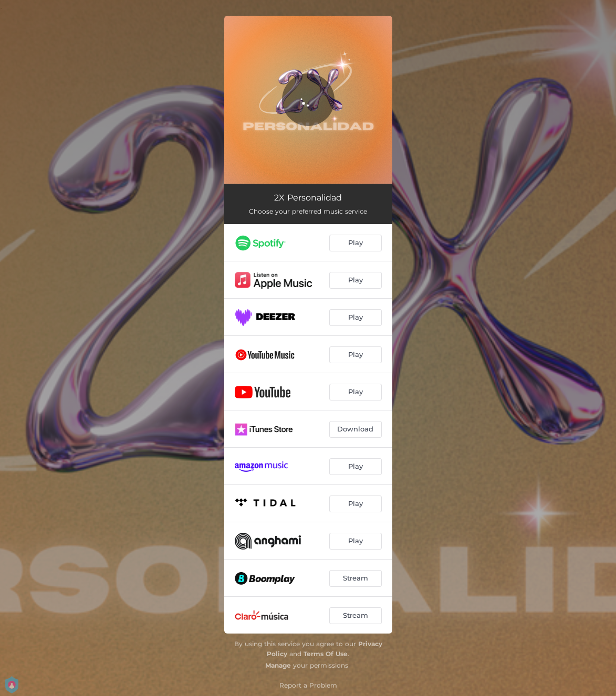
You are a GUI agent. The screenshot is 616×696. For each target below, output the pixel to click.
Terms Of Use (326, 654)
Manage (278, 665)
